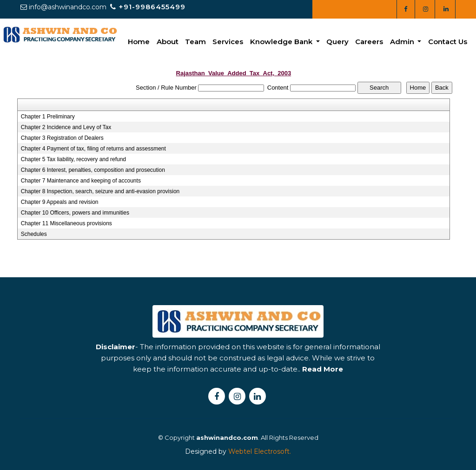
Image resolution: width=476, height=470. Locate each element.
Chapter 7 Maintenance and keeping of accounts (81, 181)
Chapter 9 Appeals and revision (60, 202)
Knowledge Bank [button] (282, 42)
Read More (323, 386)
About (168, 42)
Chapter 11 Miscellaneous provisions (66, 223)
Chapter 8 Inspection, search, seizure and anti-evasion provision (100, 191)
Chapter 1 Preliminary (48, 117)
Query (337, 42)
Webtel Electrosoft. (260, 451)
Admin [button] (403, 42)
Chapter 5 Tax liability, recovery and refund (73, 159)
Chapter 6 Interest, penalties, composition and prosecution (93, 170)
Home (139, 42)
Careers (369, 42)
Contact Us (448, 42)
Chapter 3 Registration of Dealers (62, 138)
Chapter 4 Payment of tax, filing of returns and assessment (93, 149)
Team (195, 42)
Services (228, 42)
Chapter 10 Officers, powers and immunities (75, 213)
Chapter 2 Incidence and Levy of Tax (66, 127)
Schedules (34, 234)
